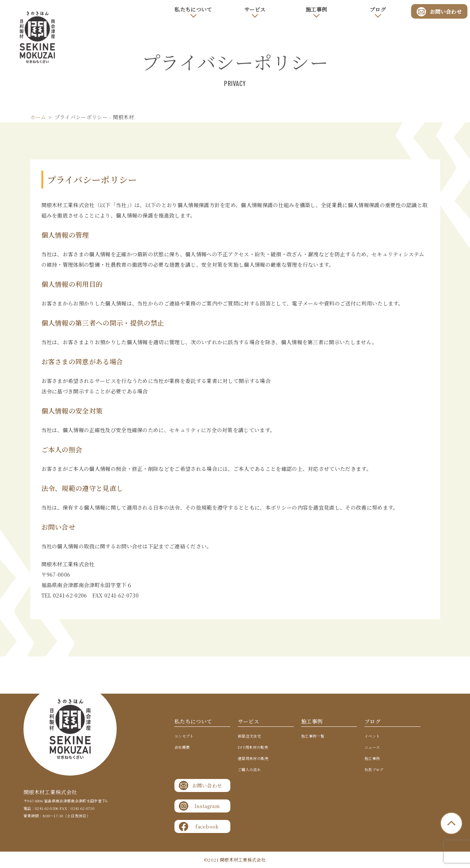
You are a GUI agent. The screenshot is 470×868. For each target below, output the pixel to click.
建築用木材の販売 (253, 758)
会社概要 (182, 747)
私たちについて (193, 9)
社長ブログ (374, 770)
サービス (255, 9)
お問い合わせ (439, 11)
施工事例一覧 (313, 736)
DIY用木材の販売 (253, 747)
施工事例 (316, 9)
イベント (372, 736)
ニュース (372, 747)
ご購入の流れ (249, 770)
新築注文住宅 (249, 736)
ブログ (378, 9)
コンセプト (184, 736)
